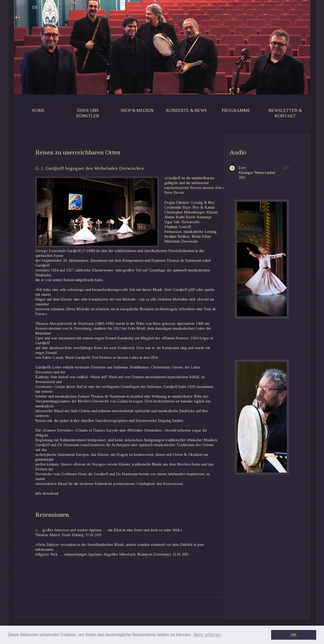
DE (26, 8)
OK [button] (294, 635)
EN (39, 8)
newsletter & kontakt (285, 113)
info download (47, 493)
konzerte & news (186, 110)
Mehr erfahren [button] (207, 635)
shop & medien (137, 110)
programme (236, 110)
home (38, 110)
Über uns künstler (88, 113)
